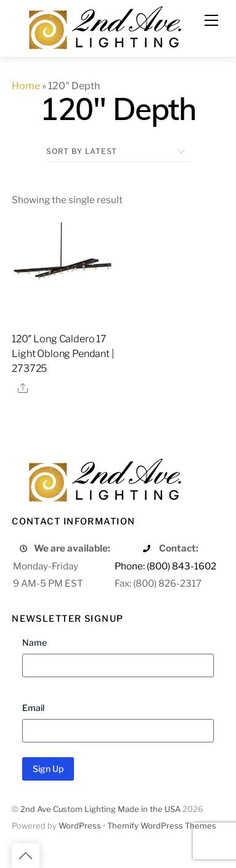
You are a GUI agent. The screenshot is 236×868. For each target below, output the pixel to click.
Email (33, 708)
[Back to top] (26, 856)
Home (26, 86)
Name (35, 642)
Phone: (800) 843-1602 (165, 566)
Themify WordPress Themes (162, 826)
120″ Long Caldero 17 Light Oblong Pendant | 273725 (63, 354)
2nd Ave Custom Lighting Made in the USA (100, 809)
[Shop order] (118, 151)
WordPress (80, 826)
